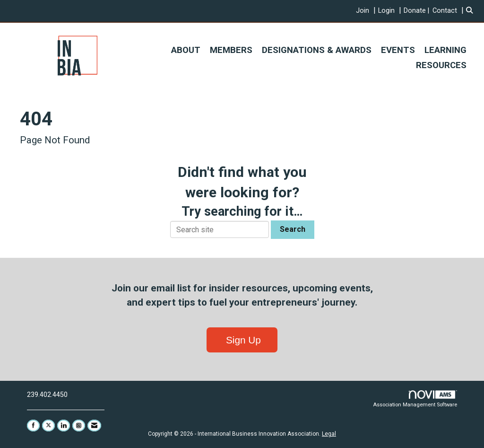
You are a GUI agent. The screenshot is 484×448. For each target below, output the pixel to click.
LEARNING (445, 50)
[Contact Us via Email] (94, 426)
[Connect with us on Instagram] (79, 426)
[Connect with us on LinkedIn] (64, 426)
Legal (329, 434)
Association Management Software (415, 399)
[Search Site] (471, 11)
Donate (415, 11)
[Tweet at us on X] (48, 426)
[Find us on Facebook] (33, 426)
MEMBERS (231, 50)
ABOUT (186, 50)
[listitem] (367, 11)
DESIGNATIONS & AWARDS (317, 50)
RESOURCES (441, 65)
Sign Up (242, 340)
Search (293, 229)
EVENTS (398, 50)
